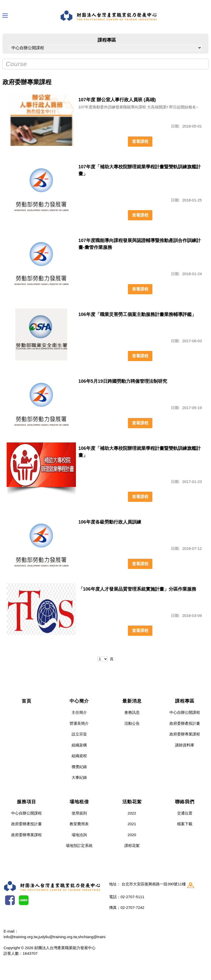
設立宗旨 (79, 734)
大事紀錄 (79, 777)
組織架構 (79, 745)
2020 (132, 835)
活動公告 (132, 723)
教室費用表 (79, 824)
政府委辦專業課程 (185, 734)
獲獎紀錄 (79, 767)
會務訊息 (132, 712)
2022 (132, 813)
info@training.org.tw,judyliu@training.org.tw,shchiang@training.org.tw (62, 937)
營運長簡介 (79, 723)
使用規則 (79, 813)
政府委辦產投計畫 (185, 723)
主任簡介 (79, 712)
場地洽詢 (79, 835)
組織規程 (79, 756)
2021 (132, 824)
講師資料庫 (185, 745)
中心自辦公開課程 (185, 712)
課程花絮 (132, 845)
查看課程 (140, 141)
